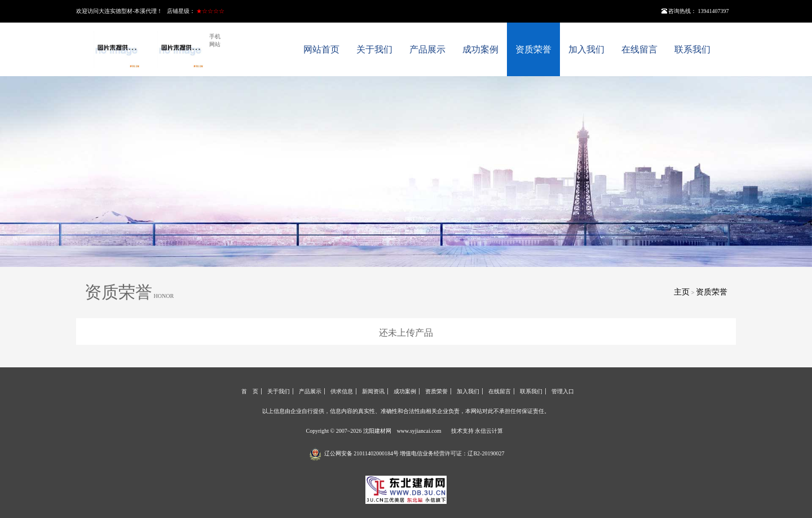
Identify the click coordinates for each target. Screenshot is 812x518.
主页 (682, 292)
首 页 (250, 391)
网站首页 (321, 49)
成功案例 (480, 49)
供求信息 (342, 391)
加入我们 (586, 49)
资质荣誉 (533, 49)
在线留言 (639, 49)
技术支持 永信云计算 (477, 431)
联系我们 (692, 49)
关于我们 (374, 49)
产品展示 (427, 49)
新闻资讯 (373, 391)
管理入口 (563, 391)
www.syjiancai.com (419, 431)
